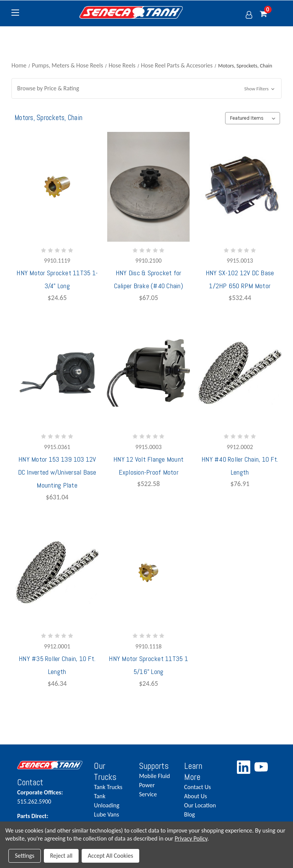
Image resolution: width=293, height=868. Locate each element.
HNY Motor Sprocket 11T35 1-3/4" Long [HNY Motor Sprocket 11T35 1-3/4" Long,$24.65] (57, 279)
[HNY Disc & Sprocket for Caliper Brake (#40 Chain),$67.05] (148, 187)
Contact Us (198, 787)
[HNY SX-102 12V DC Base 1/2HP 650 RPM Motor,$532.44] (240, 187)
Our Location (200, 805)
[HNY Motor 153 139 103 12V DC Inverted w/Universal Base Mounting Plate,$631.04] (57, 373)
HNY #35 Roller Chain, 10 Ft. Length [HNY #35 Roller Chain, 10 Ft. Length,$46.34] (57, 665)
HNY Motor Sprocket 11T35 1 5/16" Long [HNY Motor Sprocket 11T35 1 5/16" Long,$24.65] (148, 665)
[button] (146, 88)
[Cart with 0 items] (271, 14)
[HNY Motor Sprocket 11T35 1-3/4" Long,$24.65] (57, 187)
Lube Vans (106, 814)
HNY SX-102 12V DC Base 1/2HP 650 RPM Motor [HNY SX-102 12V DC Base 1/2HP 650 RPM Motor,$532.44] (240, 279)
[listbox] (252, 118)
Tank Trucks (108, 787)
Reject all (61, 856)
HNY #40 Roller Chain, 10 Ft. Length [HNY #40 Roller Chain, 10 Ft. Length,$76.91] (240, 466)
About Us (196, 796)
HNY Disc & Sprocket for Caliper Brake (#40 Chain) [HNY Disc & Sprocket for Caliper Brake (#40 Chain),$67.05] (149, 279)
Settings (25, 856)
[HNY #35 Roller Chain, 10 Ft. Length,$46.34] (57, 573)
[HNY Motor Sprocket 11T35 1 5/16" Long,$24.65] (148, 573)
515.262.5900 (50, 797)
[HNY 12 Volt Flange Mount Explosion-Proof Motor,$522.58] (148, 373)
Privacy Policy (191, 838)
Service (148, 794)
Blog (190, 814)
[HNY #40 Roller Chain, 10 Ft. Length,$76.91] (240, 373)
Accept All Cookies (110, 856)
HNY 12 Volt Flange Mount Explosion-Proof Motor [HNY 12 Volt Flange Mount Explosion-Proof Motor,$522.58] (148, 466)
